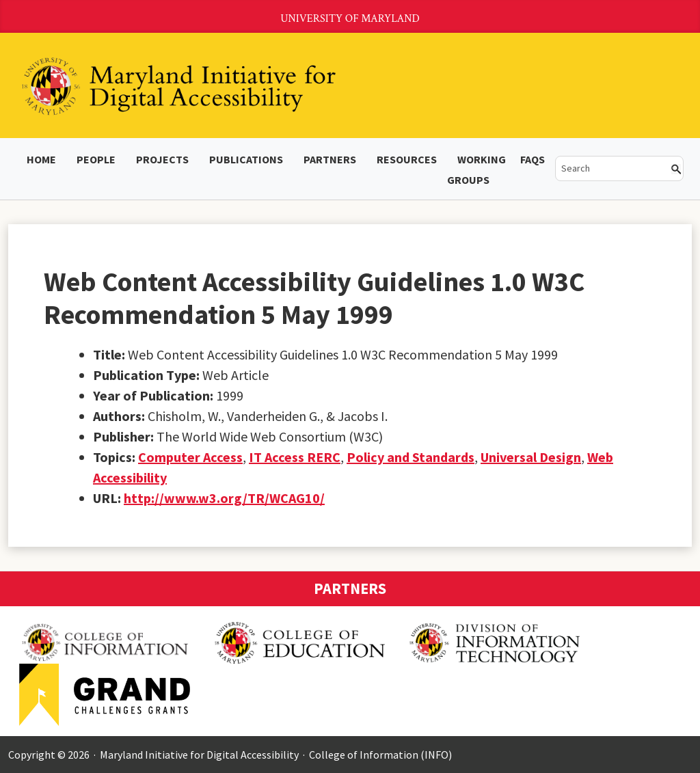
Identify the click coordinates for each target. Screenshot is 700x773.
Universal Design (531, 457)
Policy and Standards (410, 457)
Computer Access (190, 457)
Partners (330, 159)
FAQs (533, 159)
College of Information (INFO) (380, 755)
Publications (246, 159)
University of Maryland (350, 19)
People (96, 159)
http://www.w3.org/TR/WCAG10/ (224, 498)
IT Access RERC (295, 457)
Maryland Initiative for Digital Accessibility (199, 755)
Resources (407, 159)
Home (41, 159)
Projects (162, 159)
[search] (610, 168)
